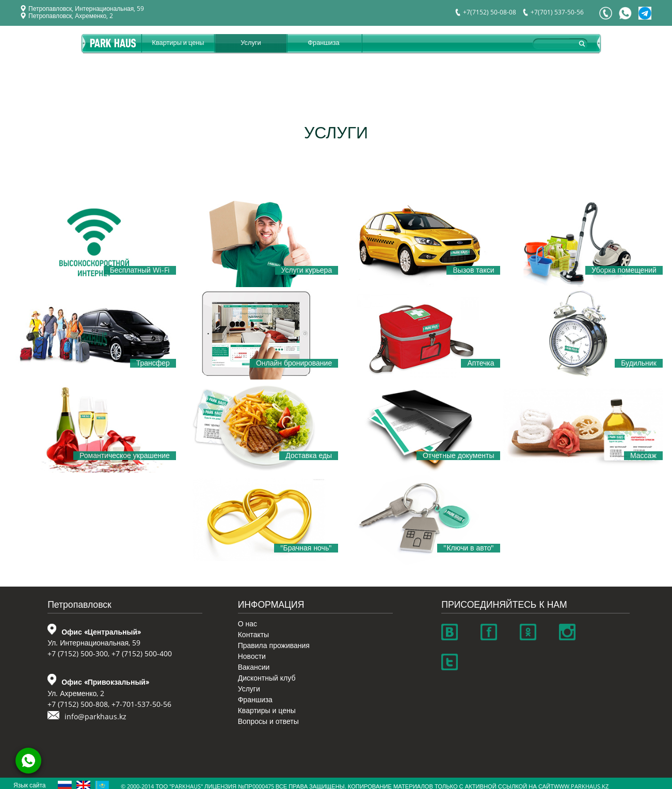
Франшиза (323, 43)
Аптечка (481, 363)
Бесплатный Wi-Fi (140, 270)
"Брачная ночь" (306, 548)
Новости (252, 657)
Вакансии (254, 667)
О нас (247, 624)
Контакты (253, 635)
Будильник (639, 363)
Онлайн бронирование (294, 363)
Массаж (643, 456)
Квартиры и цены (178, 43)
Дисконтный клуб (267, 678)
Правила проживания (274, 646)
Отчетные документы (459, 456)
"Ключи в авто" (469, 548)
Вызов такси (473, 270)
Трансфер (153, 363)
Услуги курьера (307, 270)
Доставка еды (309, 456)
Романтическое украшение (125, 456)
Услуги (251, 43)
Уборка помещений (624, 270)
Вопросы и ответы (268, 722)
